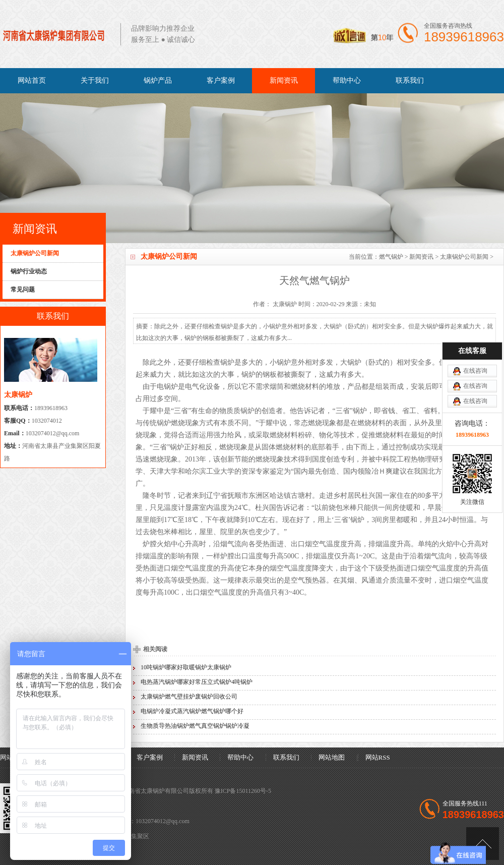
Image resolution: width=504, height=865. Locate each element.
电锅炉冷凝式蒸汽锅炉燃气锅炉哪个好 (192, 711)
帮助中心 (347, 80)
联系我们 (410, 80)
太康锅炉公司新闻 (464, 257)
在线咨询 (475, 329)
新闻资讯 (284, 80)
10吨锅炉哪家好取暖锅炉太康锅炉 (186, 667)
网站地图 (332, 757)
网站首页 (32, 80)
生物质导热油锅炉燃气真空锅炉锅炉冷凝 (195, 726)
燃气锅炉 (391, 257)
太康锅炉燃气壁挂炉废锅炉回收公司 (189, 697)
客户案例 (221, 80)
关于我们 (95, 80)
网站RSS (378, 757)
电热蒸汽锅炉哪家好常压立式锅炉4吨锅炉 (197, 682)
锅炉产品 (158, 80)
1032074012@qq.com (53, 433)
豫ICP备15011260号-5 (243, 791)
